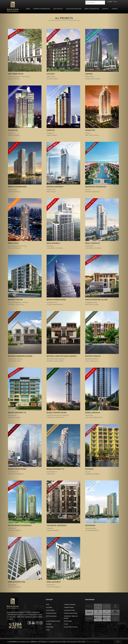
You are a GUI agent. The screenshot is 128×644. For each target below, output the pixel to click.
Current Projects (50, 610)
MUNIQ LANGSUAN (92, 413)
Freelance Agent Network (71, 613)
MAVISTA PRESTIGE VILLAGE (96, 300)
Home (28, 9)
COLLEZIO (51, 74)
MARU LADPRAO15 (92, 243)
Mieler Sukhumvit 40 (17, 413)
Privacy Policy (50, 627)
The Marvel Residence (57, 526)
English (110, 2)
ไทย (115, 2)
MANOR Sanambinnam (17, 187)
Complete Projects (69, 607)
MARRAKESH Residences (96, 187)
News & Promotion (92, 9)
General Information (51, 613)
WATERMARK (90, 526)
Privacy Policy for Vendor (71, 627)
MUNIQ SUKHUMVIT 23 (55, 469)
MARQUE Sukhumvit (55, 187)
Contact (105, 9)
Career (115, 9)
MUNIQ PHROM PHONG (17, 469)
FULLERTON (13, 130)
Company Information (41, 9)
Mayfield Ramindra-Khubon (20, 356)
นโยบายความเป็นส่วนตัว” (93, 642)
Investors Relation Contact (53, 621)
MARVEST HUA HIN (15, 300)
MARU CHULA (13, 243)
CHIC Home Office (16, 74)
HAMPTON (51, 130)
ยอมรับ (118, 642)
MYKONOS (89, 469)
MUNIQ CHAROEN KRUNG (57, 413)
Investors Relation (74, 9)
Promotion (49, 624)
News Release (68, 621)
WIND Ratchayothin (17, 582)
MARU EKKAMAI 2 (53, 243)
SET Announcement (51, 616)
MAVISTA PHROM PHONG (56, 300)
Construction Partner (69, 610)
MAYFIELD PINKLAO (93, 356)
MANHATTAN (90, 130)
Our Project (58, 9)
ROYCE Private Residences (20, 526)
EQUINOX (89, 74)
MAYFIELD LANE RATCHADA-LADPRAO (61, 356)
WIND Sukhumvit (54, 582)
